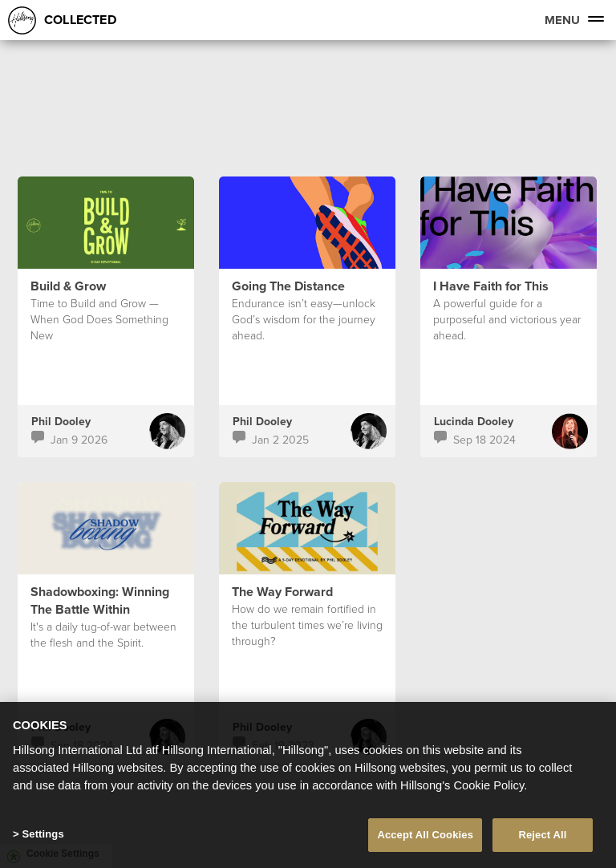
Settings (43, 834)
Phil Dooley (61, 421)
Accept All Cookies (425, 835)
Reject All (542, 835)
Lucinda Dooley (474, 421)
